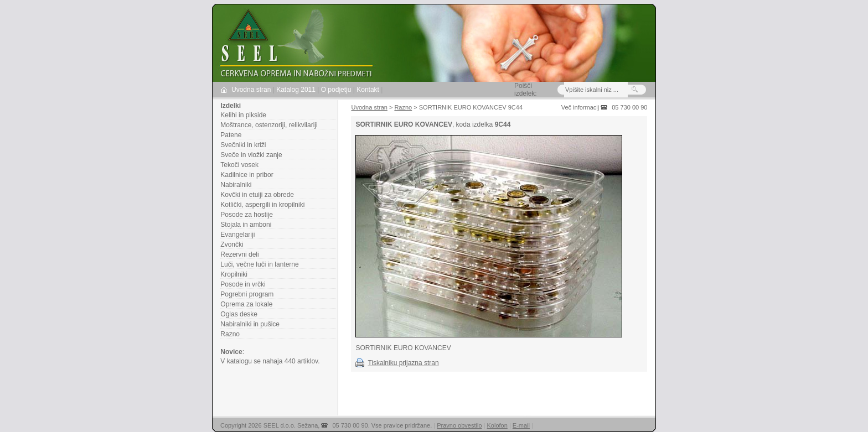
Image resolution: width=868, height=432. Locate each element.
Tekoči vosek (239, 165)
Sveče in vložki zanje (251, 155)
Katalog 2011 (296, 90)
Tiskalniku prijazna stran (403, 363)
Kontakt (368, 90)
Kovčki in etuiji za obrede (257, 195)
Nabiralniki (236, 185)
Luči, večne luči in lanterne (259, 264)
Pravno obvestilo (459, 425)
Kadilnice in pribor (247, 175)
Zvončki (232, 244)
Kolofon (497, 425)
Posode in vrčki (243, 284)
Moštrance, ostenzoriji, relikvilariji (269, 125)
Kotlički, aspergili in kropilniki (262, 205)
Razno (230, 334)
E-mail (521, 425)
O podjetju (336, 90)
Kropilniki (234, 274)
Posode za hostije (247, 215)
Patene (231, 135)
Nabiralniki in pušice (250, 324)
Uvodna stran (251, 90)
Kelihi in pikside (243, 115)
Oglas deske (239, 314)
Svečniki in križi (243, 145)
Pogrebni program (247, 294)
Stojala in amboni (246, 225)
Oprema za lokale (246, 304)
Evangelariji (237, 235)
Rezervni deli (239, 254)
